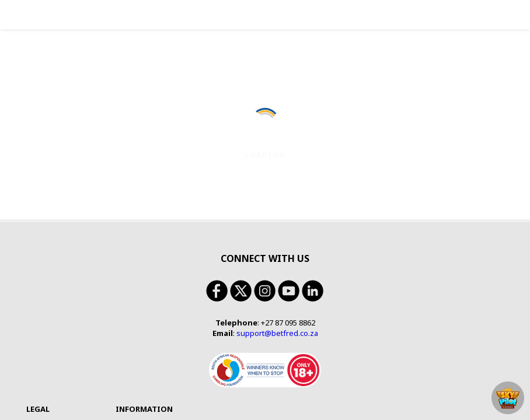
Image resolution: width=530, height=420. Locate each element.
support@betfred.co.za (277, 165)
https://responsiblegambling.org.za (410, 351)
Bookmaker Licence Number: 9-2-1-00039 (127, 343)
